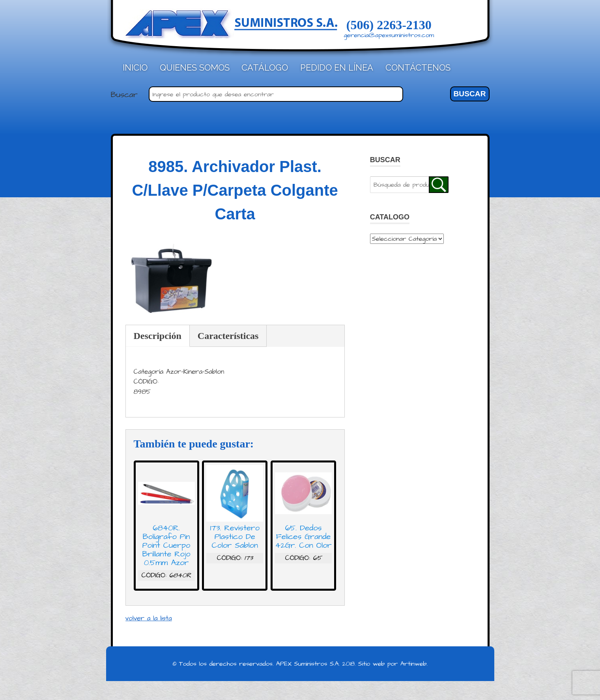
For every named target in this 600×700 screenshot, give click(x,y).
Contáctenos (418, 67)
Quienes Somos (195, 67)
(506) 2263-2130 (389, 25)
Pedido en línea (337, 67)
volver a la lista (149, 618)
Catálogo (265, 67)
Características (228, 336)
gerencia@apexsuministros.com (389, 35)
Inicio (135, 67)
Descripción (158, 336)
